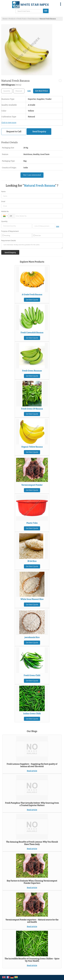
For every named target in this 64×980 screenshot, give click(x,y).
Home (5, 19)
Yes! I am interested (32, 175)
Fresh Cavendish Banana (32, 333)
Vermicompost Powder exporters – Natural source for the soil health (32, 921)
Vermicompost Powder (32, 485)
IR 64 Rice (32, 561)
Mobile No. (5, 211)
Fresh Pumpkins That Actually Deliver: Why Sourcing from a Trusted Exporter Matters (32, 804)
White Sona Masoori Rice (32, 599)
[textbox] (19, 91)
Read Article (32, 771)
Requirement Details (9, 241)
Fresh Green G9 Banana (32, 409)
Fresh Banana (33, 19)
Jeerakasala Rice (32, 637)
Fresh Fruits (22, 19)
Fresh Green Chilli (32, 675)
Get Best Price (41, 91)
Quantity (4, 221)
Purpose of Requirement (10, 231)
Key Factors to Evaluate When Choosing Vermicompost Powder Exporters (32, 882)
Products (12, 19)
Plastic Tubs (32, 523)
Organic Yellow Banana (32, 447)
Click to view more (9, 123)
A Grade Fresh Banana (32, 295)
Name (3, 192)
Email (3, 201)
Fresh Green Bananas (32, 371)
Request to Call (14, 131)
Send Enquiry (39, 131)
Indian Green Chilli (32, 714)
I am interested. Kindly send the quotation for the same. (32, 245)
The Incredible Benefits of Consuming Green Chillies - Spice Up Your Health (32, 960)
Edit (29, 91)
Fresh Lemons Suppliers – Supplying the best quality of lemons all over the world (32, 765)
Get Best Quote (32, 300)
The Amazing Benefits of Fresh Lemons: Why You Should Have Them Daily (32, 843)
